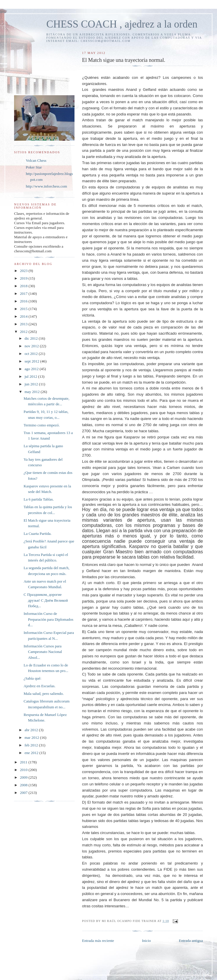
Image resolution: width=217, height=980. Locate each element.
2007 (24, 793)
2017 (24, 294)
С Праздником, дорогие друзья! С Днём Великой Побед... (46, 600)
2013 (24, 324)
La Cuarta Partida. (37, 534)
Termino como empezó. (41, 425)
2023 (24, 271)
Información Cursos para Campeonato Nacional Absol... (43, 652)
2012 (24, 332)
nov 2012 (32, 346)
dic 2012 (32, 338)
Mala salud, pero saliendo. (44, 694)
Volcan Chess (36, 160)
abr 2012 (32, 730)
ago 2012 (32, 369)
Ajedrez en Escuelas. (39, 686)
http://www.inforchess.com (46, 186)
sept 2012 (32, 361)
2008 (24, 785)
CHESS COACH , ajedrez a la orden (122, 24)
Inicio (146, 941)
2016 (24, 301)
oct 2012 (32, 354)
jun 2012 (32, 384)
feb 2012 (32, 745)
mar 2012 (32, 737)
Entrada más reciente (98, 941)
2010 (24, 770)
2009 (24, 777)
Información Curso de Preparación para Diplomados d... (48, 619)
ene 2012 (32, 753)
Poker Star (34, 167)
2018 (24, 286)
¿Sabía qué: (32, 678)
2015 (24, 309)
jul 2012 (31, 376)
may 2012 (33, 392)
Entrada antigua (191, 941)
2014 (24, 316)
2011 (24, 762)
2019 (24, 278)
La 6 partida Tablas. (39, 499)
